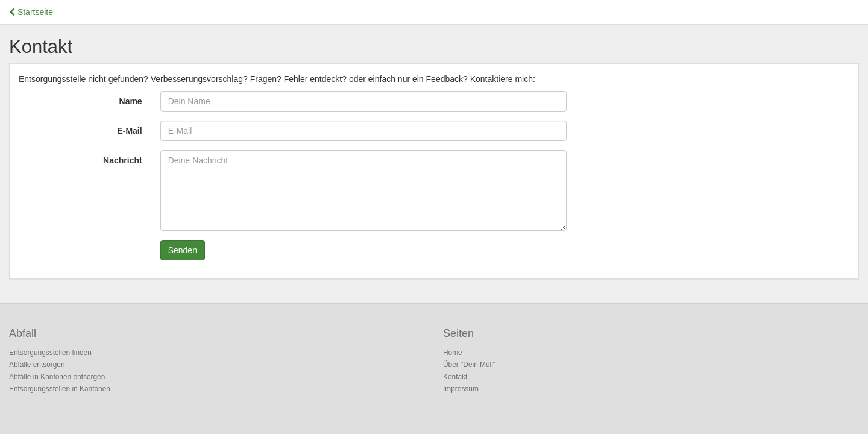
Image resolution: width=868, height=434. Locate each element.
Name (131, 101)
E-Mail (129, 131)
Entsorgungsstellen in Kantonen (60, 389)
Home (453, 353)
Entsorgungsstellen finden (50, 353)
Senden (183, 250)
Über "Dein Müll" (469, 365)
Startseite (31, 12)
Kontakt (455, 377)
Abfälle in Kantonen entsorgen (57, 377)
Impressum (461, 389)
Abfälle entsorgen (37, 365)
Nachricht (123, 160)
